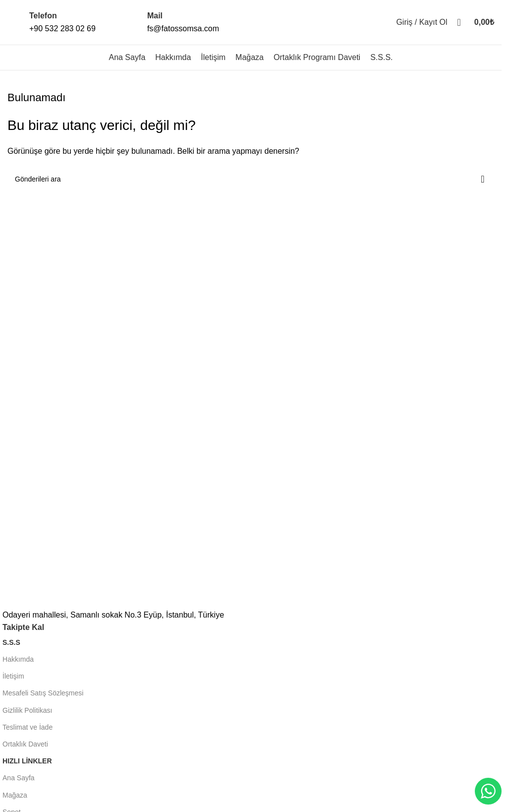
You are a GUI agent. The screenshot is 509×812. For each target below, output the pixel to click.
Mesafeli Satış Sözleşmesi (43, 693)
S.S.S (11, 642)
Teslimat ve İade (28, 727)
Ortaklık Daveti (25, 744)
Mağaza (15, 795)
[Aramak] (459, 22)
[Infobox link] (52, 22)
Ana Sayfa (19, 778)
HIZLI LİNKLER (27, 761)
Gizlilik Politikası (27, 710)
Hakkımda (18, 659)
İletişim (13, 676)
